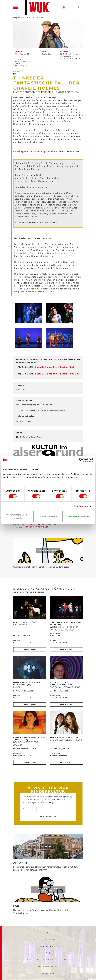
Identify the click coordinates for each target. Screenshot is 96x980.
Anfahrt (20, 863)
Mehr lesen (30, 649)
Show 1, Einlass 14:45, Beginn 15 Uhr (55, 367)
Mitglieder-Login (48, 967)
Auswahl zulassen (48, 516)
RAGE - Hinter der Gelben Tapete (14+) (30, 738)
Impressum (48, 973)
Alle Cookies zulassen (78, 516)
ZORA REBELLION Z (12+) (64, 737)
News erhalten (48, 816)
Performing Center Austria (32, 437)
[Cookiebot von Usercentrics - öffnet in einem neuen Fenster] (81, 460)
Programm (18, 18)
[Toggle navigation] (15, 7)
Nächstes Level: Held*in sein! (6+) (65, 623)
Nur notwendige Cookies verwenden (18, 516)
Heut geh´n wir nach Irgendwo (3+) (27, 684)
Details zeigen (81, 506)
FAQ (16, 906)
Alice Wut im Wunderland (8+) (61, 684)
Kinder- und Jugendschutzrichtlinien (48, 960)
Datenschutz (48, 940)
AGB (48, 933)
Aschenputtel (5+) (25, 622)
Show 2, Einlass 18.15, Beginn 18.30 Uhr (57, 374)
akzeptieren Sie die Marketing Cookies (36, 151)
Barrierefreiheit (48, 946)
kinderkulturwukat (25, 416)
